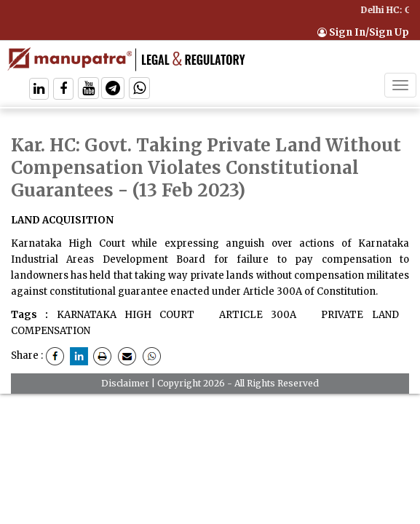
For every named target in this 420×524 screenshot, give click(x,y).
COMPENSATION (51, 331)
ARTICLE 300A (254, 315)
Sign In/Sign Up (363, 32)
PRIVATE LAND (356, 315)
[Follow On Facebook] (63, 90)
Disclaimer (125, 383)
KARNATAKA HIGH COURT (126, 315)
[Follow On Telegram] (113, 90)
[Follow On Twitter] (88, 90)
